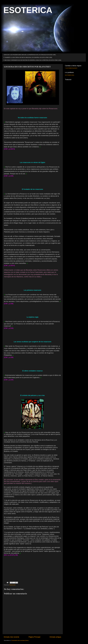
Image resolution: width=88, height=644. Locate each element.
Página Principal (34, 637)
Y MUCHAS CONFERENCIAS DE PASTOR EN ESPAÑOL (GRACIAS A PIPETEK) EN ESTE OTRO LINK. (32, 60)
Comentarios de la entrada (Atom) (20, 640)
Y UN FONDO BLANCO (71, 68)
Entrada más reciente (12, 637)
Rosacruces (12, 585)
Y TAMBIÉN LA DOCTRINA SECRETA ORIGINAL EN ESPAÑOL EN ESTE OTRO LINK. (28, 57)
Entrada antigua (55, 637)
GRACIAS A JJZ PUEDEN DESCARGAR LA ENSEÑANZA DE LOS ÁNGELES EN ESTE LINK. (30, 55)
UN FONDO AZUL (70, 75)
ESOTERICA (28, 10)
